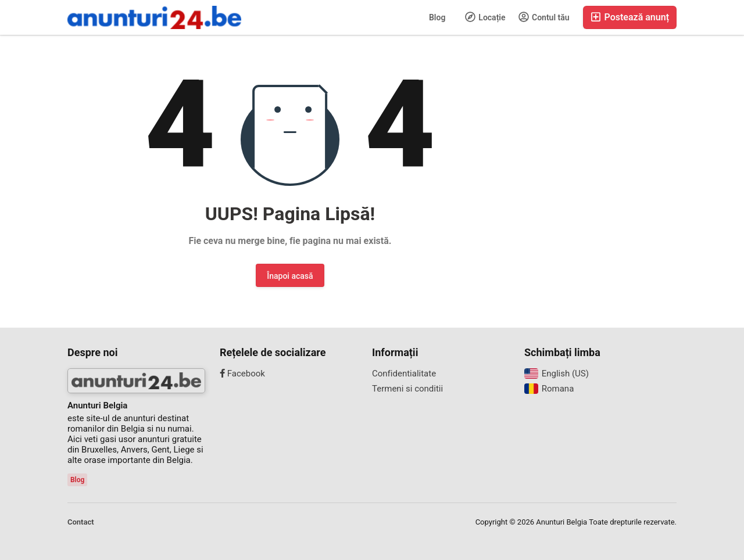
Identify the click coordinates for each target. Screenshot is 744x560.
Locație (485, 17)
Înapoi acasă (290, 276)
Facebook (242, 374)
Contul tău (544, 17)
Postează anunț (630, 17)
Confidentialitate (404, 374)
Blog (437, 17)
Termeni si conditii (407, 389)
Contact (81, 522)
